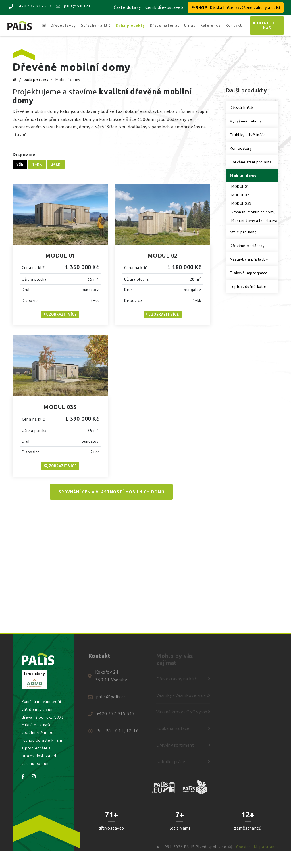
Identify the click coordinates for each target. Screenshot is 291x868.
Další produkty (36, 80)
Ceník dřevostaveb (164, 7)
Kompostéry (241, 148)
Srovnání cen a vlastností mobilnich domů (111, 492)
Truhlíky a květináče (248, 135)
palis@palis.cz (73, 6)
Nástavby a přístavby (249, 259)
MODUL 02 (163, 255)
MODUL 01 (60, 255)
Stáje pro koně (243, 232)
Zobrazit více (60, 314)
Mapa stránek (266, 847)
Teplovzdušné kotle (248, 286)
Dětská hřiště (242, 107)
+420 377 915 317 (30, 6)
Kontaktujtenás (267, 26)
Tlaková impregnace (249, 273)
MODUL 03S (60, 407)
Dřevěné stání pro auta (251, 162)
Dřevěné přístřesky (247, 246)
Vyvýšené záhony (246, 121)
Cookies (243, 847)
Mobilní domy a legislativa (254, 221)
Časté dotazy (127, 7)
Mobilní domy (243, 176)
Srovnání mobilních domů (253, 212)
